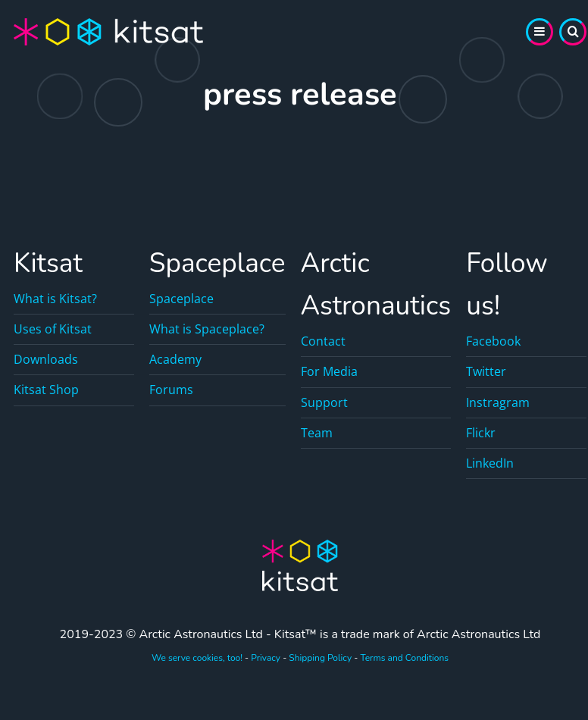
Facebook (493, 341)
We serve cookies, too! (197, 658)
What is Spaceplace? (207, 329)
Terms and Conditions (404, 658)
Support (324, 402)
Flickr (481, 433)
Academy (175, 359)
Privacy (266, 658)
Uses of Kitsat (53, 329)
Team (317, 433)
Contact (323, 341)
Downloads (46, 359)
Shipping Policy (320, 658)
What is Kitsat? (55, 299)
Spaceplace (181, 299)
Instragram (498, 402)
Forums (171, 390)
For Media (329, 371)
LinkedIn (490, 463)
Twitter (486, 371)
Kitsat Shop (46, 390)
